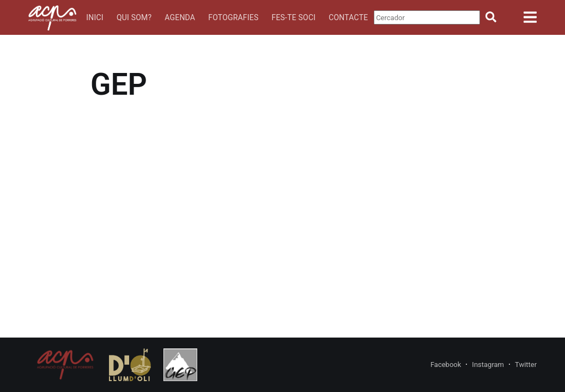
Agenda (180, 17)
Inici (95, 17)
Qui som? (134, 17)
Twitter (526, 365)
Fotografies (233, 17)
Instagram (488, 365)
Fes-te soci (293, 17)
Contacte (348, 17)
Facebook (446, 365)
